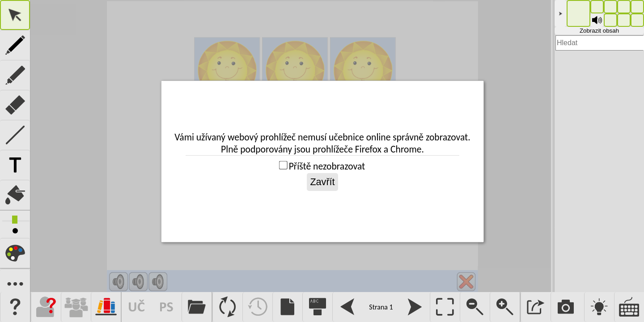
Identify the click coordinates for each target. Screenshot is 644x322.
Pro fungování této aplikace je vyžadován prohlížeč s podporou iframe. (291, 146)
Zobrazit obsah (599, 31)
